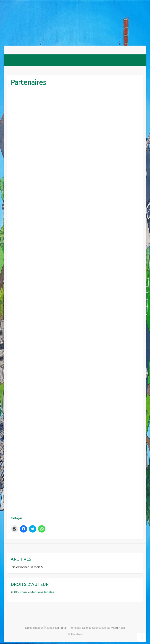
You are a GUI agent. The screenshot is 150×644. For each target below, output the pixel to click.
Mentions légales (42, 592)
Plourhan (20, 592)
